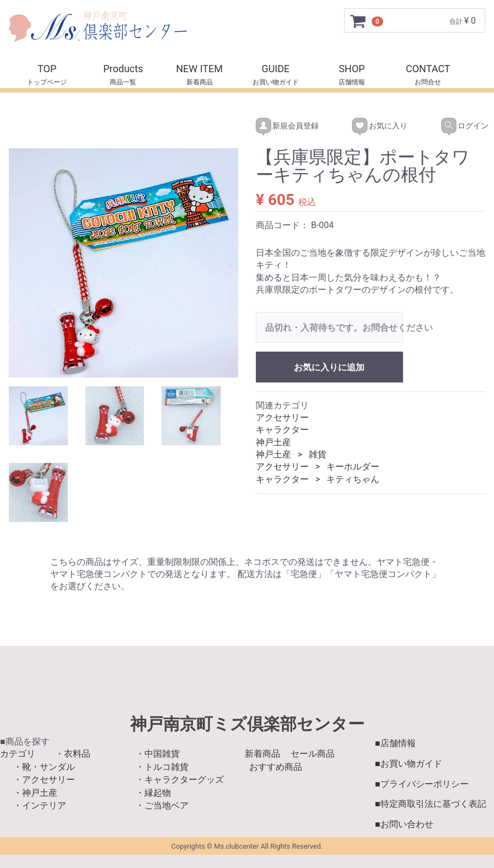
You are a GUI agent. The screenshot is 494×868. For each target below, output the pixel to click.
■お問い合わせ (404, 824)
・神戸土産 (35, 792)
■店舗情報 (395, 743)
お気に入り (370, 126)
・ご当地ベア (162, 805)
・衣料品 (73, 754)
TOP (47, 69)
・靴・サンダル (44, 766)
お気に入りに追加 (329, 367)
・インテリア (40, 805)
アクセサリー (282, 417)
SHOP (351, 69)
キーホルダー (353, 467)
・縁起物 (153, 792)
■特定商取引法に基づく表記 (431, 804)
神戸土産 (273, 442)
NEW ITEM (199, 69)
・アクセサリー (44, 780)
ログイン (455, 126)
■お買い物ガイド (409, 763)
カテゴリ (18, 754)
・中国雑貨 (158, 754)
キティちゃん (353, 479)
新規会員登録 (277, 126)
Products (123, 69)
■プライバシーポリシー (422, 783)
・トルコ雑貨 (162, 766)
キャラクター (282, 430)
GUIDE (275, 69)
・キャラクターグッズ (180, 780)
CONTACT (428, 69)
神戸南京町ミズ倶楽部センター (247, 723)
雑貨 (318, 454)
